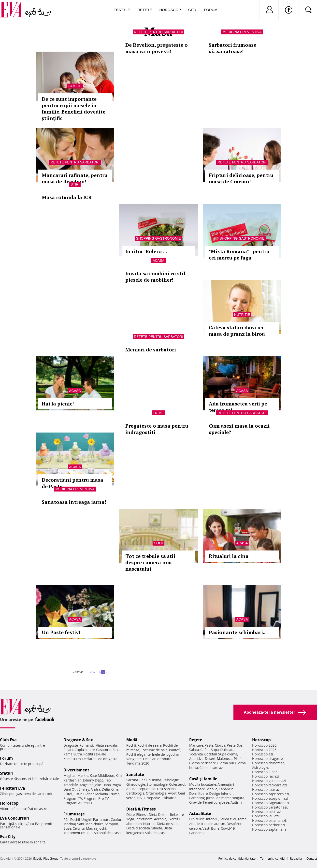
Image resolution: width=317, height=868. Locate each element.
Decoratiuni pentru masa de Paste (72, 483)
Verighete (134, 759)
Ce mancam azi (211, 768)
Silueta (157, 828)
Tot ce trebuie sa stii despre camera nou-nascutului (150, 562)
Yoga (130, 819)
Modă (132, 740)
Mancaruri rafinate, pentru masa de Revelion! (75, 178)
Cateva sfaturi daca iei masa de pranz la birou (237, 331)
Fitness (142, 815)
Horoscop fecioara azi (269, 785)
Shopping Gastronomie (159, 238)
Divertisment (76, 770)
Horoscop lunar (265, 772)
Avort (172, 793)
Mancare (196, 745)
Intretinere (144, 819)
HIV (140, 798)
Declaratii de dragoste (100, 759)
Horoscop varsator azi (270, 807)
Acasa (158, 260)
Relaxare (177, 815)
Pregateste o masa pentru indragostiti (157, 429)
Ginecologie (136, 784)
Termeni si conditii (273, 859)
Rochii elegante (138, 754)
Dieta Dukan (158, 815)
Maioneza (225, 759)
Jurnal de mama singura (225, 798)
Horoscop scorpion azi (270, 798)
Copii (158, 543)
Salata (194, 750)
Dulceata (227, 750)
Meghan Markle (76, 775)
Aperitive (196, 759)
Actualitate (200, 813)
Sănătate (135, 774)
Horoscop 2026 (264, 745)
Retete (145, 10)
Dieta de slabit (168, 824)
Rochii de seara (150, 745)
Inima (157, 780)
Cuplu (79, 750)
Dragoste (71, 745)
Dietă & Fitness (141, 809)
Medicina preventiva (242, 32)
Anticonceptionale (141, 789)
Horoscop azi (263, 754)
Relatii (68, 750)
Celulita (79, 828)
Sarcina (132, 780)
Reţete (196, 740)
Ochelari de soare (157, 759)
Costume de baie (154, 750)
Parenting (197, 798)
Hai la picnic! (58, 404)
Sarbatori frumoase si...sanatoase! (233, 48)
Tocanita (196, 754)
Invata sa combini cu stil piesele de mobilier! (155, 277)
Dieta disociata (138, 828)
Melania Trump (107, 794)
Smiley (84, 789)
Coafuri (116, 819)
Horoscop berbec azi (269, 825)
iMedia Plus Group (46, 859)
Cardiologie (135, 793)
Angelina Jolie (90, 785)
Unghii (86, 819)
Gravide (195, 802)
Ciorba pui (225, 763)
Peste (231, 745)
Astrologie (260, 767)
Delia (106, 789)
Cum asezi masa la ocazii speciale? (239, 429)
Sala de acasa (156, 833)
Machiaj (70, 824)
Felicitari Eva (13, 788)
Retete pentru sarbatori (158, 32)
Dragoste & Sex (78, 740)
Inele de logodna (165, 754)
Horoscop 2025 (264, 750)
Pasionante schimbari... (238, 632)
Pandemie (197, 833)
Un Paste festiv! (61, 632)
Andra (96, 789)
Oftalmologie (156, 793)
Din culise (197, 819)
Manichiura (94, 824)
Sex (116, 750)
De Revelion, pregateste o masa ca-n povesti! (157, 48)
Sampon (112, 824)
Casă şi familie (203, 779)
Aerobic (160, 819)
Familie (75, 86)
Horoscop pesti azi (267, 812)
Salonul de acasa (107, 833)
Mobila (212, 789)
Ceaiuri (145, 780)
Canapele (226, 789)
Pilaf (237, 759)
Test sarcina (166, 789)
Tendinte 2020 (138, 763)
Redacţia (296, 859)
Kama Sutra (73, 754)
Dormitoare (199, 793)
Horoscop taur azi (266, 789)
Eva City (8, 837)
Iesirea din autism (211, 824)
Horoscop (170, 10)
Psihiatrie (169, 798)
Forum (211, 10)
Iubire (90, 750)
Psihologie (171, 780)
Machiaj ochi (96, 828)
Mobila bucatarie (203, 784)
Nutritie (242, 315)
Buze (67, 828)
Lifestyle (120, 10)
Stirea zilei (228, 819)
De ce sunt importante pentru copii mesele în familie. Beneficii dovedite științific (74, 108)
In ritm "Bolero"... (146, 251)
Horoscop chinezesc (268, 763)
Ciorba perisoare (203, 763)
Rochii (75, 819)
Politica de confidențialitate (237, 859)
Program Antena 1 (78, 803)
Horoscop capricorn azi (271, 794)
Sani (81, 824)
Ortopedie (152, 798)
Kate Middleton (102, 775)
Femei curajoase (216, 802)
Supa (215, 750)
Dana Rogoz (112, 785)
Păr (66, 819)
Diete (130, 815)
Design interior (221, 793)
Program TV (73, 798)
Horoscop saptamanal (270, 829)
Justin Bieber (84, 794)
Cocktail (210, 754)
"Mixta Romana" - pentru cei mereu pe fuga (239, 254)
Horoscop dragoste (267, 759)
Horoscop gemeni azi (269, 781)
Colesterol (177, 784)
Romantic (87, 745)
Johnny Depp (93, 780)
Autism (236, 802)
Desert (210, 759)
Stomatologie (157, 784)
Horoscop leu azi (265, 816)
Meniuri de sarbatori (151, 350)
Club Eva (8, 740)
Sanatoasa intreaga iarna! (74, 502)
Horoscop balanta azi (269, 820)
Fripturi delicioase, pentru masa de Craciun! (241, 178)
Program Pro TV (96, 798)
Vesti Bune (211, 828)
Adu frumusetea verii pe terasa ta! (238, 407)
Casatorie (104, 750)
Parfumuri (101, 819)
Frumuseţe (74, 814)
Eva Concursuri (15, 818)
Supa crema (228, 754)
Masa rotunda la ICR (67, 197)
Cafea (205, 750)
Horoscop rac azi (266, 776)
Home (158, 413)
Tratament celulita (78, 833)
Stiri (75, 184)
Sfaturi (7, 773)
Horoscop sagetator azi (271, 803)
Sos (240, 745)
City (192, 10)
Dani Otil (70, 789)
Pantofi (175, 750)
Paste (209, 745)
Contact (312, 859)
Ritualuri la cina (229, 556)
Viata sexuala (106, 745)
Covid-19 (228, 828)
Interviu (212, 819)
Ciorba (220, 745)
